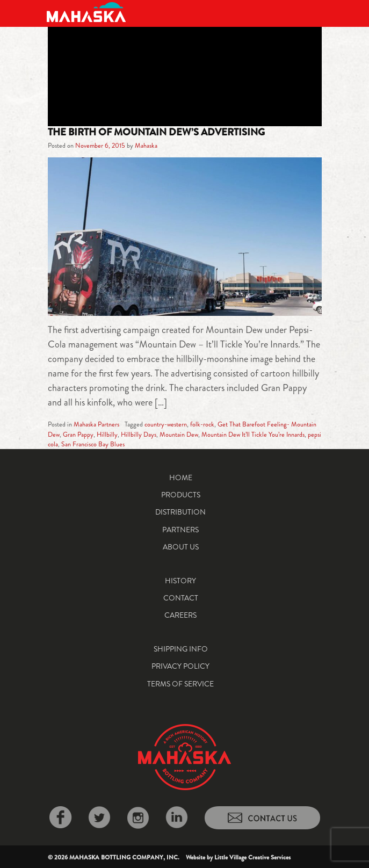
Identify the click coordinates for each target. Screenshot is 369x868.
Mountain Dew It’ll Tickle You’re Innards (253, 435)
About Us (181, 547)
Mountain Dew (179, 435)
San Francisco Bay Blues (93, 444)
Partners (180, 530)
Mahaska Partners (96, 424)
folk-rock (202, 424)
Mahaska (146, 146)
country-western (166, 424)
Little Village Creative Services (252, 857)
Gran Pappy (78, 435)
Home (181, 478)
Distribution (180, 512)
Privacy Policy (180, 666)
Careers (180, 615)
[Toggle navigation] (314, 12)
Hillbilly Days (139, 435)
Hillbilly (107, 435)
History (180, 581)
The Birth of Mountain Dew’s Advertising (156, 132)
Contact (181, 598)
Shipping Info (181, 649)
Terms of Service (180, 684)
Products (181, 495)
